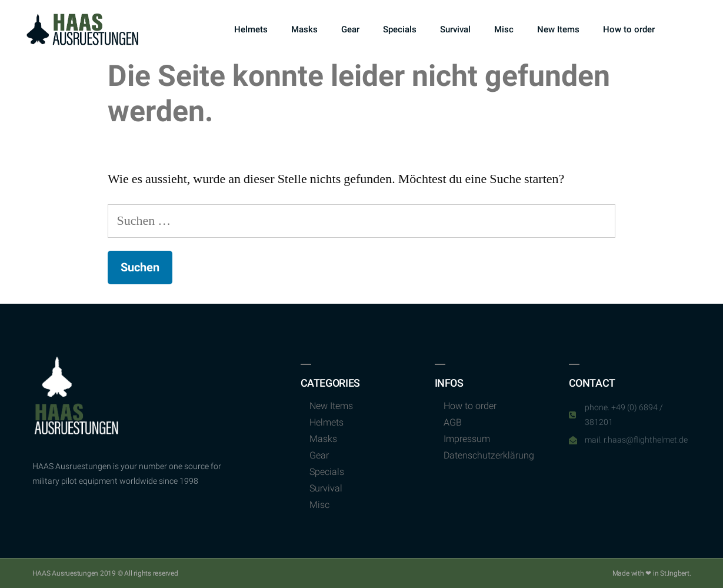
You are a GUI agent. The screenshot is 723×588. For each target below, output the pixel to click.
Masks (304, 29)
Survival (455, 29)
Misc (504, 29)
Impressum (467, 439)
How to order (629, 29)
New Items (558, 29)
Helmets (251, 29)
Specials (400, 29)
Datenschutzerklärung (489, 455)
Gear (350, 29)
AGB (453, 422)
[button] (685, 30)
